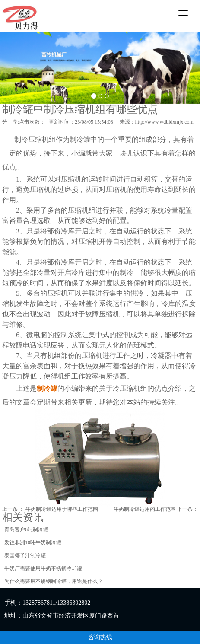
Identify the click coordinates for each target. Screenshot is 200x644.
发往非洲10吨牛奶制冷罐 (33, 542)
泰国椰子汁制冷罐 (25, 555)
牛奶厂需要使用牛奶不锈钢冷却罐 (43, 568)
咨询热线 (100, 637)
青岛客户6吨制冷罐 (26, 529)
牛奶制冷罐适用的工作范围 (145, 509)
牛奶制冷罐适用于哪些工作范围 (62, 509)
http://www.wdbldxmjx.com (164, 122)
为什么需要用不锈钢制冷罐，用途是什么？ (54, 581)
